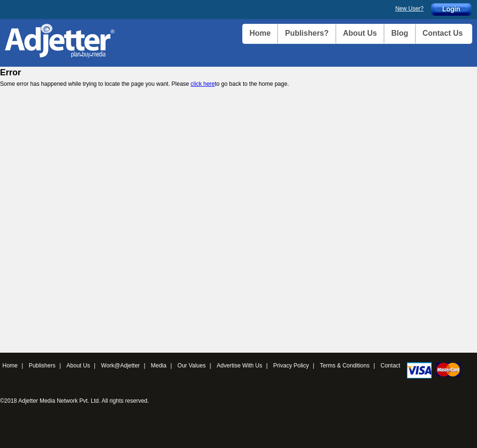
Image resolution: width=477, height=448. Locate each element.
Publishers (42, 366)
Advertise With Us (239, 366)
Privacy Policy (291, 366)
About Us (360, 33)
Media (159, 366)
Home (260, 33)
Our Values (192, 366)
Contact (390, 366)
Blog (400, 33)
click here (203, 84)
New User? (410, 9)
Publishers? (307, 33)
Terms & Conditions (345, 366)
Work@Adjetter (120, 366)
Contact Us (443, 33)
